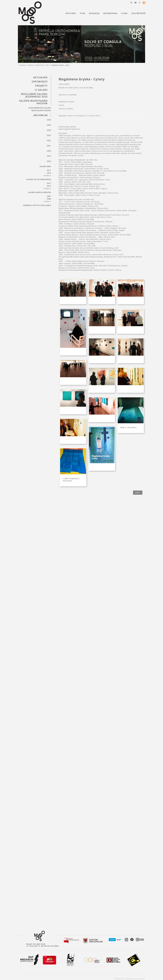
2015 (49, 183)
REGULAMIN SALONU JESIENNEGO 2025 (34, 95)
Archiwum (31, 65)
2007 (49, 196)
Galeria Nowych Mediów (40, 192)
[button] (131, 3)
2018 (49, 161)
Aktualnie (40, 77)
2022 (49, 141)
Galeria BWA (40, 65)
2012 (47, 65)
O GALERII (41, 90)
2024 (49, 130)
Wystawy (23, 65)
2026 (49, 120)
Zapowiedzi (40, 82)
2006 (49, 199)
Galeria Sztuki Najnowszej (39, 179)
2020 (49, 151)
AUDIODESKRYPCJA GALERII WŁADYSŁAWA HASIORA (40, 109)
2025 (49, 125)
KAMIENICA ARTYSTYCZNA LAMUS (37, 205)
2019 (49, 156)
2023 (49, 135)
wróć (138, 493)
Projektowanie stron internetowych (135, 979)
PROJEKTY (41, 86)
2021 (49, 146)
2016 (49, 173)
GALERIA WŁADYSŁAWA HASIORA (33, 102)
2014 (49, 186)
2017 (49, 170)
